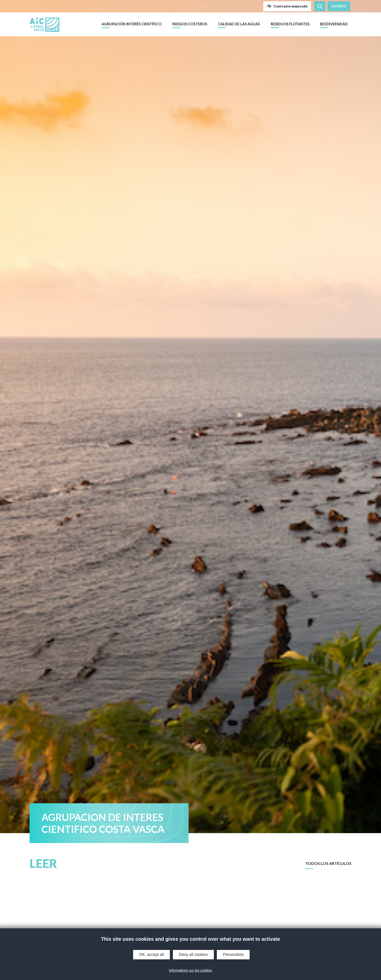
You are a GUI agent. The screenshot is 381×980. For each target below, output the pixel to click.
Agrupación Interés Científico (132, 24)
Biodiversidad (334, 24)
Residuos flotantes (290, 24)
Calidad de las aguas (239, 24)
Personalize (233, 955)
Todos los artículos (328, 863)
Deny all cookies (193, 955)
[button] (287, 6)
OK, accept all (152, 955)
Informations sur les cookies (190, 970)
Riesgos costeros (190, 24)
